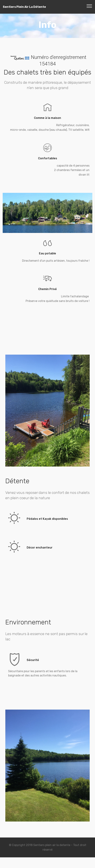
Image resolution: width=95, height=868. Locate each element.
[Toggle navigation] (89, 6)
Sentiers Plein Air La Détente (24, 7)
